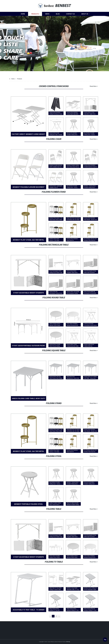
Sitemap (68, 642)
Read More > (89, 86)
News (47, 23)
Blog (58, 23)
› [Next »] (59, 616)
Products (35, 23)
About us (85, 23)
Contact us (70, 23)
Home (23, 23)
